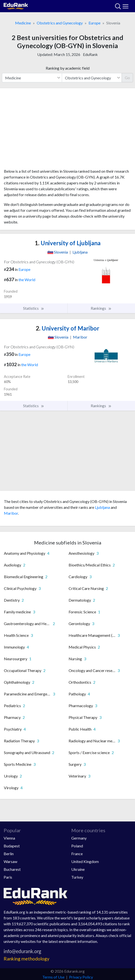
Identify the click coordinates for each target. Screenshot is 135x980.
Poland (77, 846)
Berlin (9, 854)
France (77, 854)
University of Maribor (67, 328)
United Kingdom (85, 861)
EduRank (90, 54)
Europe (94, 23)
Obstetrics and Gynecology (60, 23)
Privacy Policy (81, 977)
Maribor (11, 513)
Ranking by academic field (68, 68)
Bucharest (12, 869)
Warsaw (10, 861)
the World (27, 280)
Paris (8, 877)
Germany (79, 838)
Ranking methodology (27, 959)
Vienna (9, 838)
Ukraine (78, 869)
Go (127, 78)
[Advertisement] (67, 130)
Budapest (12, 846)
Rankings (101, 308)
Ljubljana (102, 507)
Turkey (77, 877)
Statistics (34, 308)
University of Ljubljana (68, 243)
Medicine (23, 23)
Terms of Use (53, 977)
